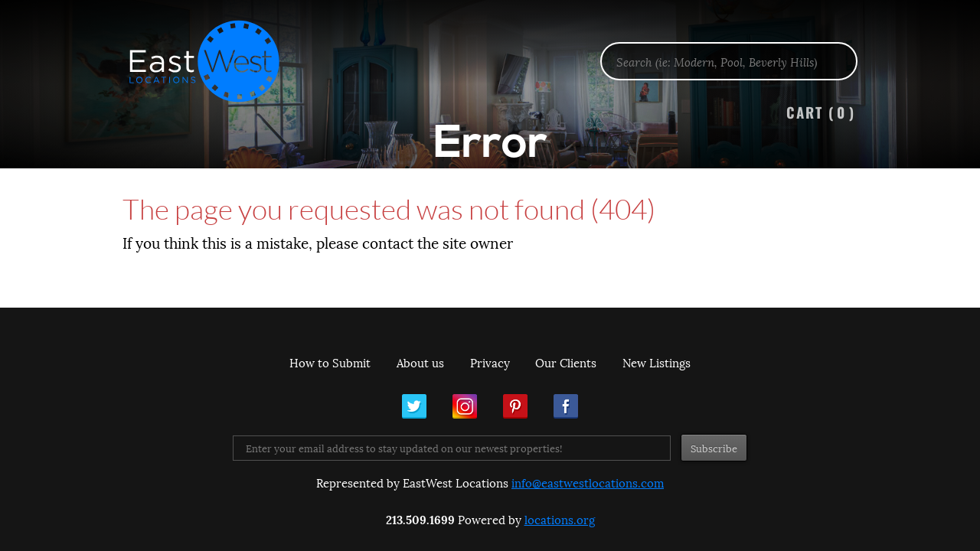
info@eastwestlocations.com (588, 482)
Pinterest (515, 406)
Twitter (414, 406)
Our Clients (566, 362)
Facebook (566, 406)
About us (420, 362)
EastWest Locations (214, 61)
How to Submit (330, 362)
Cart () (821, 112)
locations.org (560, 519)
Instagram (465, 406)
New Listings (657, 362)
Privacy (490, 362)
